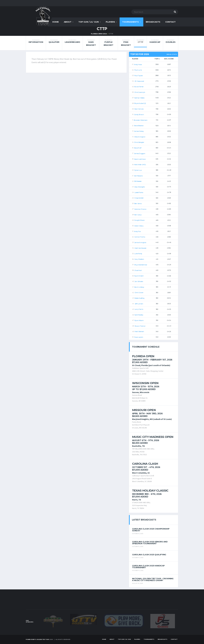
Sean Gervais (139, 109)
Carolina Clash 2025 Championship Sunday (151, 530)
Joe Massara (138, 176)
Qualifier (54, 41)
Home (56, 22)
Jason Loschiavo (140, 159)
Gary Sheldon (139, 259)
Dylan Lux (138, 170)
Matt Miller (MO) (140, 165)
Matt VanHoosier (140, 248)
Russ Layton (139, 337)
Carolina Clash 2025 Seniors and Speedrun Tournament (150, 543)
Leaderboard (72, 41)
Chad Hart (138, 270)
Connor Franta (140, 237)
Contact (170, 22)
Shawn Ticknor (140, 326)
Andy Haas (138, 64)
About (68, 22)
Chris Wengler (139, 142)
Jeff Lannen (139, 304)
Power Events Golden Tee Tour (37, 639)
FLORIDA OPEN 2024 (99, 34)
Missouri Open (144, 410)
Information (36, 41)
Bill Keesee (138, 181)
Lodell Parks (139, 192)
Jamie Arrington (140, 242)
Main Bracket (91, 43)
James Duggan (140, 153)
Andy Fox (137, 231)
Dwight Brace (139, 220)
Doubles (171, 41)
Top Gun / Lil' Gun (89, 22)
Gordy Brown (139, 114)
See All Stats (172, 54)
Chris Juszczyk (140, 92)
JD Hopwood (139, 81)
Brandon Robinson (141, 120)
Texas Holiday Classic (150, 491)
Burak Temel (139, 87)
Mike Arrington (140, 137)
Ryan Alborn (139, 320)
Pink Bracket (126, 43)
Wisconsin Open (145, 383)
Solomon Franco (140, 209)
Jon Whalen (139, 281)
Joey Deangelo (140, 187)
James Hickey (139, 131)
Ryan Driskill (139, 276)
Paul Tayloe (138, 76)
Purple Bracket (108, 43)
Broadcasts (153, 22)
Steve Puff (138, 148)
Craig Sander (139, 198)
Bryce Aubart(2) (140, 103)
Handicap (155, 41)
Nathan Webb (139, 98)
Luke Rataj (138, 254)
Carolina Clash (145, 464)
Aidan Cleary (139, 226)
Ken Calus (138, 215)
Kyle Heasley (139, 315)
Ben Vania (138, 203)
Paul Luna (138, 70)
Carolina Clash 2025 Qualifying (149, 555)
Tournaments (130, 22)
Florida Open (143, 356)
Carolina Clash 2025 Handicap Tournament (148, 567)
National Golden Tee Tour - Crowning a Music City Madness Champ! (153, 579)
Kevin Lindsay (139, 287)
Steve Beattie (139, 126)
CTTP (140, 41)
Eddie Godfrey (140, 298)
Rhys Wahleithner (141, 265)
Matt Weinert (139, 331)
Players (110, 22)
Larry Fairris (139, 309)
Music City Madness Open (153, 437)
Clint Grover (139, 292)
